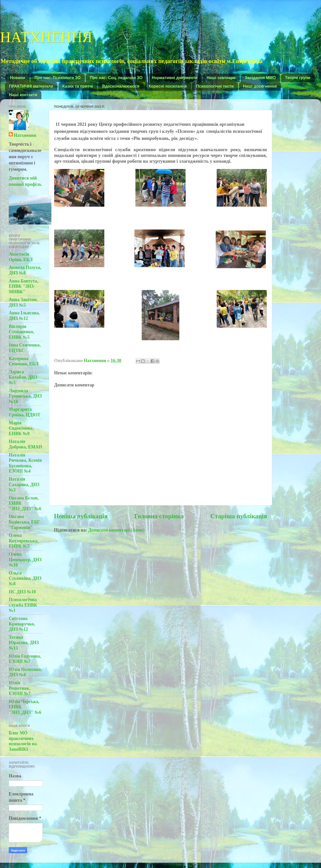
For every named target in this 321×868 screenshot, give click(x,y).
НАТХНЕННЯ (46, 36)
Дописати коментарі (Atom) (116, 530)
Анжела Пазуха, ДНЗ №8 (25, 270)
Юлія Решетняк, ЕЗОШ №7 (20, 688)
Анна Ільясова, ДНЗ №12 (24, 316)
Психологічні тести (215, 86)
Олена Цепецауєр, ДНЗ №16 (25, 560)
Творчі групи (298, 78)
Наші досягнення (260, 86)
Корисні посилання (168, 86)
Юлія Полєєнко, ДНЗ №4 (25, 672)
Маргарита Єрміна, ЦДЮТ (25, 412)
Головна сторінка (159, 516)
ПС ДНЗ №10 (22, 592)
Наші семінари (221, 78)
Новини (18, 78)
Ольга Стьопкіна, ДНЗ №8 (25, 578)
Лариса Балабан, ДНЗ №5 (23, 377)
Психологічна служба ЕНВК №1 (23, 605)
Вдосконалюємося (121, 86)
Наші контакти (23, 95)
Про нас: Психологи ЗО (58, 78)
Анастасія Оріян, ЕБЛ (21, 257)
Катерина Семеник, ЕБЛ (24, 361)
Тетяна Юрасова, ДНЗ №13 (24, 643)
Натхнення (25, 135)
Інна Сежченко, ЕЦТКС (25, 348)
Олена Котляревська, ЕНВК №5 (24, 541)
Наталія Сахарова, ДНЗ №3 (24, 484)
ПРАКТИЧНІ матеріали (31, 86)
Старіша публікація (239, 516)
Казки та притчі (78, 86)
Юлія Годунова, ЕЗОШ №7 (25, 659)
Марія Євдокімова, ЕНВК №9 (21, 428)
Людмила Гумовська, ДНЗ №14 (25, 396)
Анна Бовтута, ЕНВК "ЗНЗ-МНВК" (23, 286)
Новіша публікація (81, 516)
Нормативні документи (175, 78)
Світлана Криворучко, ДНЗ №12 (22, 624)
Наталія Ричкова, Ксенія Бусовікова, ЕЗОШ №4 (25, 463)
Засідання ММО (260, 78)
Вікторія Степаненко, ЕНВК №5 (21, 332)
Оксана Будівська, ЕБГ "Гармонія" (24, 522)
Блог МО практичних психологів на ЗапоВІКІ (23, 741)
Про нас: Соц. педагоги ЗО (116, 78)
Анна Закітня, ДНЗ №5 (23, 302)
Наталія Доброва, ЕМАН (25, 444)
